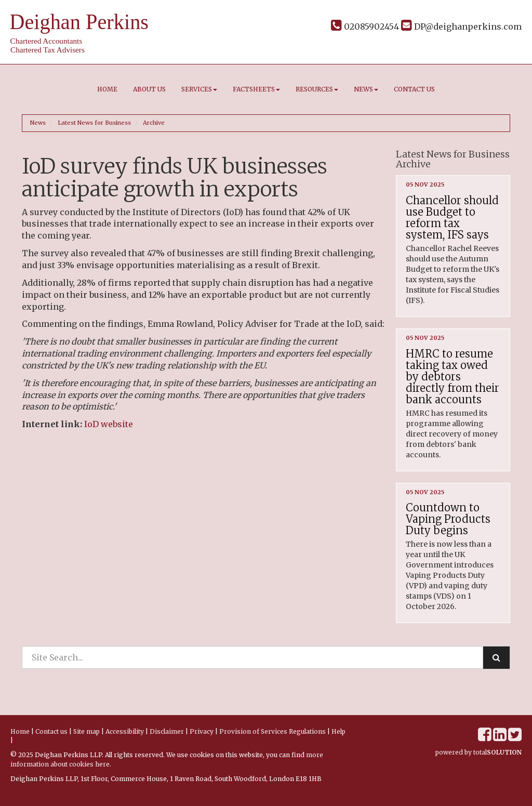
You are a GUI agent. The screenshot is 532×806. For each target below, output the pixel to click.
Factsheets (256, 89)
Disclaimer (167, 731)
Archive (154, 123)
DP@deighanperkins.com (461, 27)
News (366, 89)
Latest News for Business (94, 123)
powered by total (478, 752)
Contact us (414, 89)
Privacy (202, 731)
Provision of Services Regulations (272, 731)
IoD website (109, 424)
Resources (317, 89)
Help (338, 731)
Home (107, 89)
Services (199, 89)
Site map (87, 731)
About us (149, 89)
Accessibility (125, 731)
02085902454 (365, 27)
